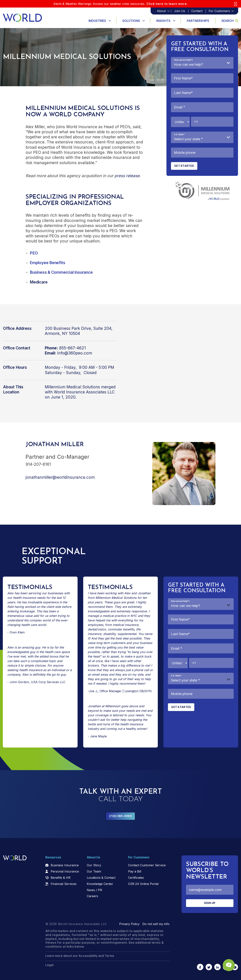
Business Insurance (65, 865)
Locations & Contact (101, 878)
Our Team (94, 871)
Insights (163, 21)
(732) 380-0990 (120, 816)
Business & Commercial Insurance (61, 272)
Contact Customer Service (147, 865)
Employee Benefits (47, 263)
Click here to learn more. (167, 4)
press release (127, 176)
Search (230, 21)
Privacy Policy (129, 924)
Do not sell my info (156, 924)
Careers (92, 896)
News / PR (94, 890)
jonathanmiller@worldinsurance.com (60, 477)
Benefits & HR (61, 878)
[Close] (236, 4)
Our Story (94, 865)
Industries (97, 21)
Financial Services (64, 884)
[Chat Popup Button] (227, 963)
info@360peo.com (75, 353)
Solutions (131, 21)
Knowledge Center (100, 884)
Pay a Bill (135, 871)
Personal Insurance (65, 871)
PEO (34, 253)
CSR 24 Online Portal (143, 884)
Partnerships (198, 21)
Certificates (136, 878)
